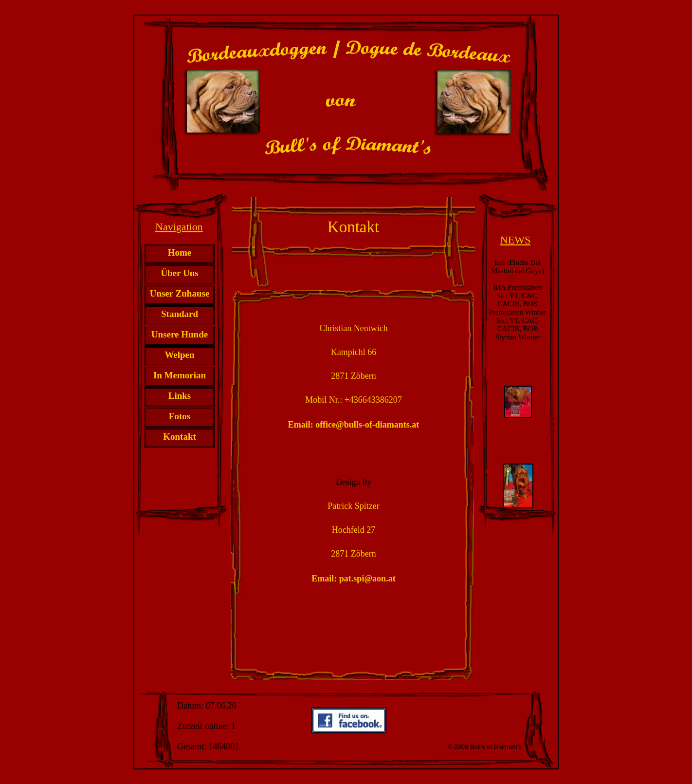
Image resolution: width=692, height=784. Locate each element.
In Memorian (180, 375)
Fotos (180, 416)
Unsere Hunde (180, 334)
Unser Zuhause (180, 293)
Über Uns (179, 273)
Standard (180, 314)
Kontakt (180, 437)
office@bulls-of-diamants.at (367, 425)
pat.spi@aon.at (367, 579)
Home (180, 252)
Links (180, 396)
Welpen (179, 355)
